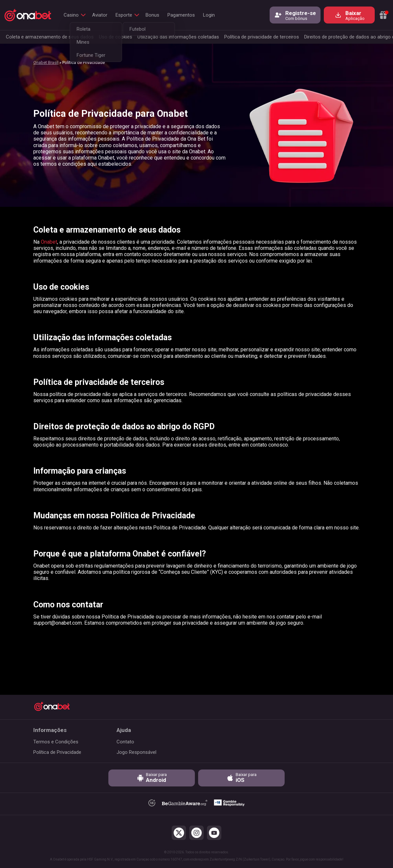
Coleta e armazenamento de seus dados (50, 37)
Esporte (124, 15)
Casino (71, 15)
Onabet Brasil (46, 62)
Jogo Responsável (136, 752)
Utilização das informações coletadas (178, 37)
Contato (125, 742)
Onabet (49, 242)
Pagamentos (181, 15)
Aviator (100, 15)
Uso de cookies (116, 37)
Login (209, 15)
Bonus (152, 15)
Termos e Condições (56, 742)
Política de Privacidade (57, 752)
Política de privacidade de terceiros (262, 37)
